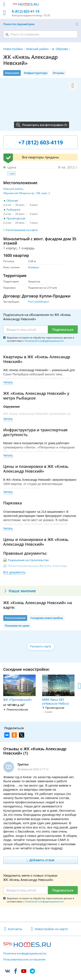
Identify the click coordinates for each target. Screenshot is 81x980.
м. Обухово (60, 49)
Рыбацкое (13, 210)
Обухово (12, 201)
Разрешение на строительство (28, 560)
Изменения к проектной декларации (33, 576)
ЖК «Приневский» (19, 688)
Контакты (15, 929)
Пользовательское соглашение (24, 960)
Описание (12, 73)
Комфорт (34, 267)
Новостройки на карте (51, 929)
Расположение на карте (22, 230)
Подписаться (63, 329)
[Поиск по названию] (40, 34)
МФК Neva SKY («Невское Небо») (58, 690)
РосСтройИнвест (39, 302)
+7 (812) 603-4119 (41, 142)
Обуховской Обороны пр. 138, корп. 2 (27, 193)
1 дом (11, 173)
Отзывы (59, 73)
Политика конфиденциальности (25, 954)
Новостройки (13, 49)
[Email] (26, 329)
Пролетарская (16, 218)
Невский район (37, 49)
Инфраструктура (36, 73)
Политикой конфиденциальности (44, 341)
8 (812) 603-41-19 (26, 11)
